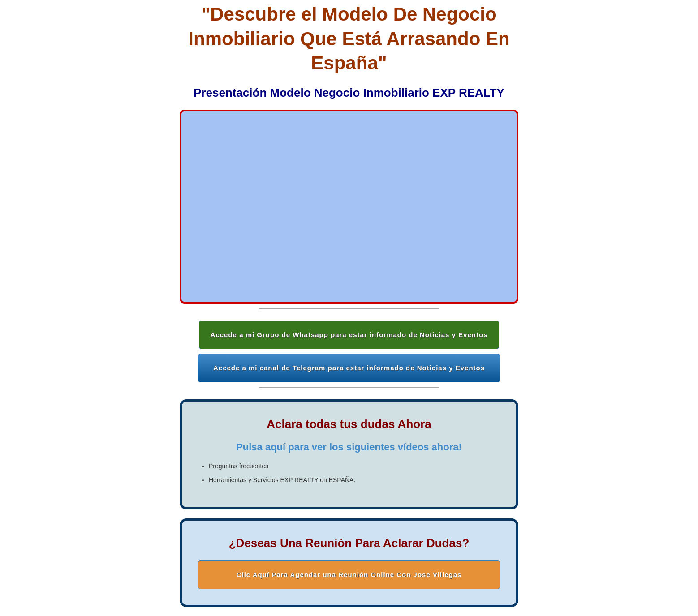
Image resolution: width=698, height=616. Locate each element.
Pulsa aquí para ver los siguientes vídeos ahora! (349, 447)
